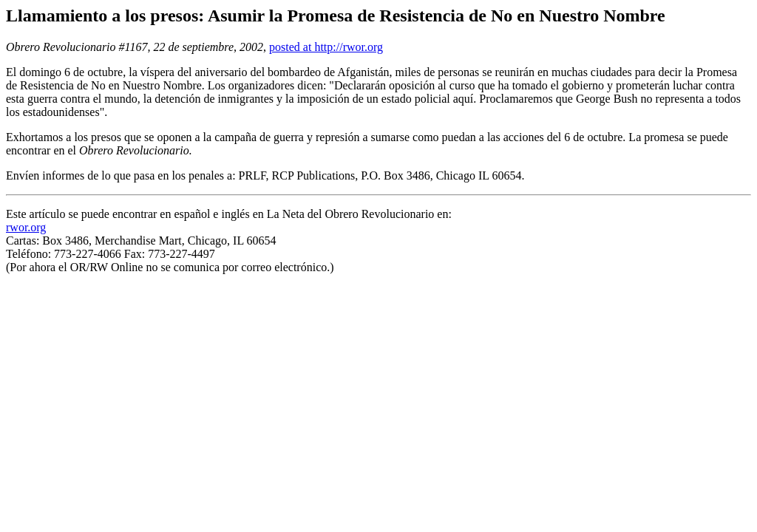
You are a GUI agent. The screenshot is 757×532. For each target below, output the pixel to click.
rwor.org (26, 227)
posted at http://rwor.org (326, 47)
